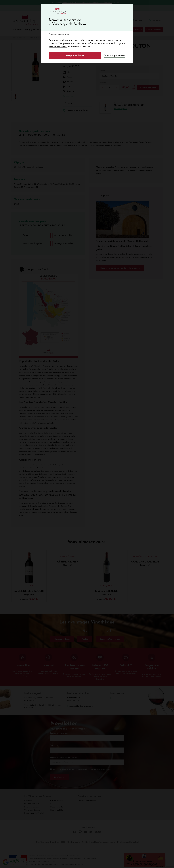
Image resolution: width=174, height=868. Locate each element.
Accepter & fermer (75, 56)
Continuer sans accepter (59, 34)
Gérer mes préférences (115, 56)
